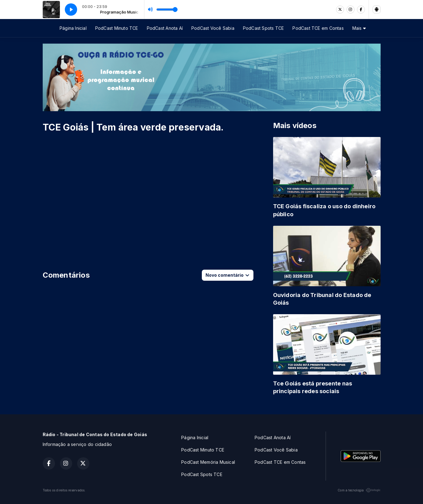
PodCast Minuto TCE (117, 28)
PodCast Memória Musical (208, 462)
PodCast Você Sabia (213, 28)
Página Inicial (73, 28)
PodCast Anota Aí (165, 28)
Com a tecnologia (359, 490)
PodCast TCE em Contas (318, 28)
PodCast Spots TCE (264, 28)
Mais (359, 28)
